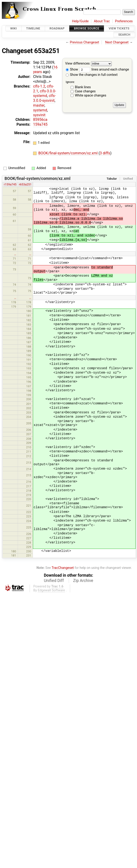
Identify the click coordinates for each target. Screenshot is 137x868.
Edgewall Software (51, 590)
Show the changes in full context (92, 75)
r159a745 (10, 184)
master (39, 105)
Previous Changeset (85, 42)
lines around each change (104, 69)
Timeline (33, 28)
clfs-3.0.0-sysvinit (44, 98)
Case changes (85, 91)
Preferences (124, 21)
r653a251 (25, 184)
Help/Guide (80, 21)
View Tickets (119, 28)
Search (124, 35)
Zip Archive (83, 581)
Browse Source (87, 28)
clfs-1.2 (39, 86)
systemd (40, 110)
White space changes (91, 95)
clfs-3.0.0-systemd (45, 94)
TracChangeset (63, 568)
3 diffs (105, 153)
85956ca (40, 120)
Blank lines (83, 87)
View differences (78, 64)
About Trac (102, 21)
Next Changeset (117, 42)
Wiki (13, 28)
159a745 (40, 124)
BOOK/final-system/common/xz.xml (68, 153)
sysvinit (39, 115)
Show (72, 69)
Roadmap (57, 28)
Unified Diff (54, 581)
